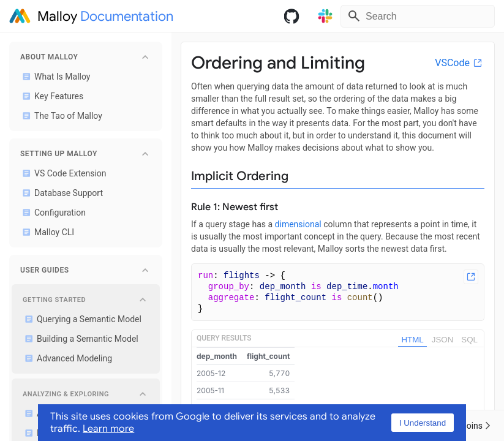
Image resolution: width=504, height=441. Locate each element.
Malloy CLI (46, 232)
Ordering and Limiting (278, 63)
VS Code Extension (62, 173)
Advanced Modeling (66, 358)
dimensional (298, 224)
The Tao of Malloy (60, 116)
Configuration (52, 213)
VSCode (460, 63)
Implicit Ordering (240, 176)
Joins (476, 426)
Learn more (108, 429)
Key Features (51, 96)
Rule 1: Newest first (235, 207)
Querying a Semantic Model (81, 319)
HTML (412, 340)
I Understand (423, 423)
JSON (443, 340)
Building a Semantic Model (79, 339)
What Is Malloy (54, 77)
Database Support (60, 193)
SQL (469, 340)
